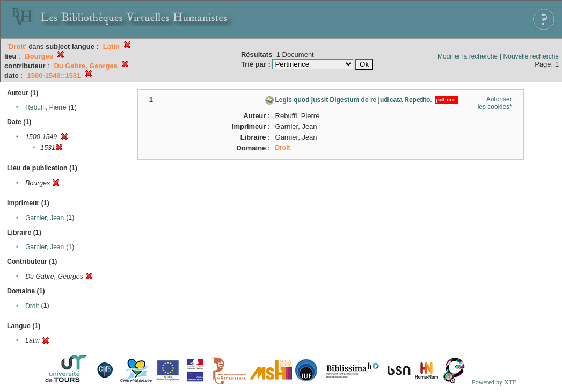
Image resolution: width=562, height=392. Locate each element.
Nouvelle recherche (531, 56)
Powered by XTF (494, 382)
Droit (32, 306)
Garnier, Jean (45, 218)
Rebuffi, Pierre (46, 107)
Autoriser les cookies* (495, 103)
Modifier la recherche (468, 56)
